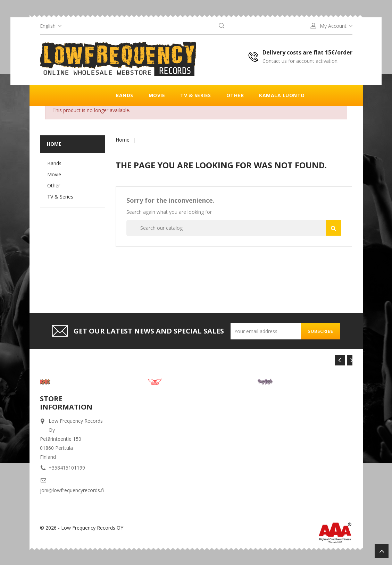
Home (54, 144)
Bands (124, 95)
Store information (66, 403)
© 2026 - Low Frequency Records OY (82, 528)
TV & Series (196, 95)
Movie (157, 95)
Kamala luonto (282, 95)
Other (235, 95)
